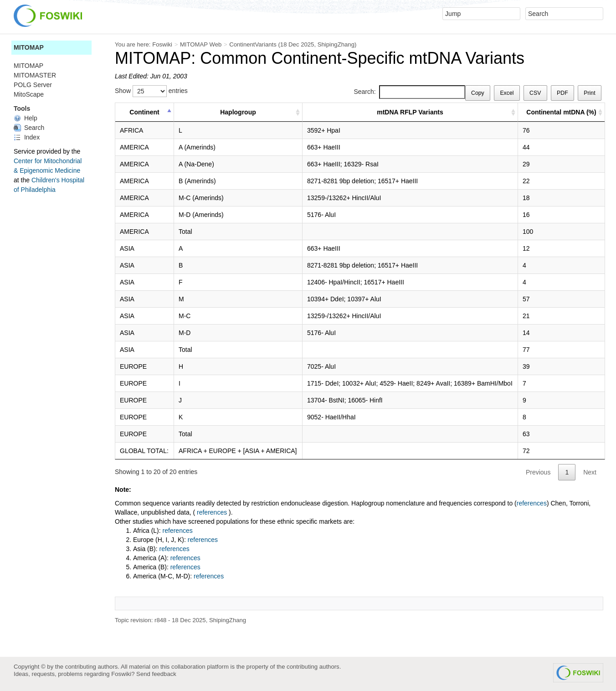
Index (27, 137)
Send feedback (156, 674)
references (532, 503)
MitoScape (29, 94)
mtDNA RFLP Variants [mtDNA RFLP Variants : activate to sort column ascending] (410, 112)
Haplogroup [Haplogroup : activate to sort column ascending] (238, 112)
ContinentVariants (253, 44)
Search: (409, 92)
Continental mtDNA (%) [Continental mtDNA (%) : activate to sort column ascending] (561, 112)
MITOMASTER (35, 75)
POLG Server (33, 85)
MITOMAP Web (201, 44)
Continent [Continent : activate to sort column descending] (144, 112)
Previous (538, 472)
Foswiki (162, 44)
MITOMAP (29, 47)
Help (26, 118)
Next (590, 472)
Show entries (151, 91)
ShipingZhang (336, 44)
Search (29, 128)
